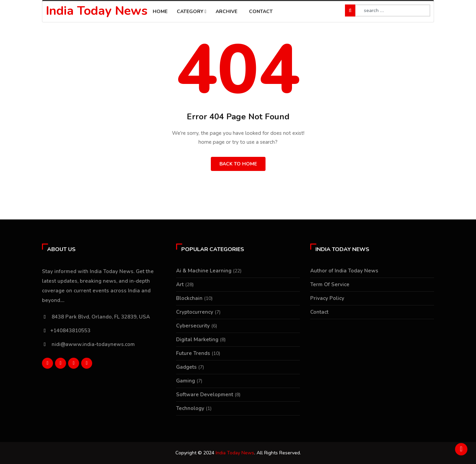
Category (192, 12)
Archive (226, 12)
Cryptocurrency (195, 312)
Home (160, 12)
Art (180, 284)
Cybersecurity (193, 326)
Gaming (186, 381)
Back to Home (238, 164)
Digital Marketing (197, 339)
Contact (261, 12)
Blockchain (189, 298)
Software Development (205, 395)
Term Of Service (330, 284)
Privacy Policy (327, 298)
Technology (190, 408)
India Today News (97, 11)
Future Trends (193, 353)
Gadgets (186, 367)
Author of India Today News (344, 271)
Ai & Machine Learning (204, 271)
